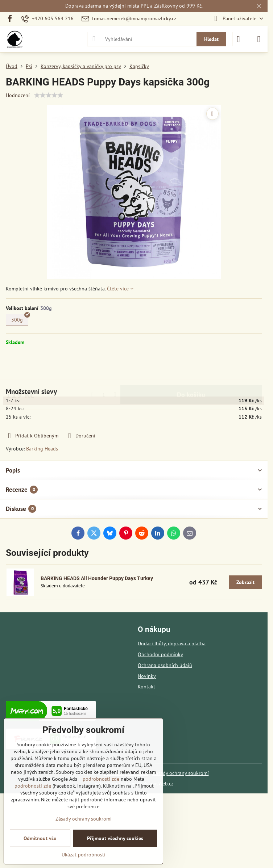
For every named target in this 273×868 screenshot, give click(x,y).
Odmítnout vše (40, 838)
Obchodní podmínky (160, 654)
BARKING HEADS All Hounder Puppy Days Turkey (97, 578)
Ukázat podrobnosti (84, 855)
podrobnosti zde (101, 779)
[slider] (49, 95)
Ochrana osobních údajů (165, 665)
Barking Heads (42, 449)
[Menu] (259, 39)
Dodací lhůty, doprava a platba (172, 643)
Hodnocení (18, 95)
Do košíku (191, 366)
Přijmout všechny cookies (115, 838)
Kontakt (146, 687)
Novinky (147, 676)
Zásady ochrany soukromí (181, 773)
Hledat (211, 39)
